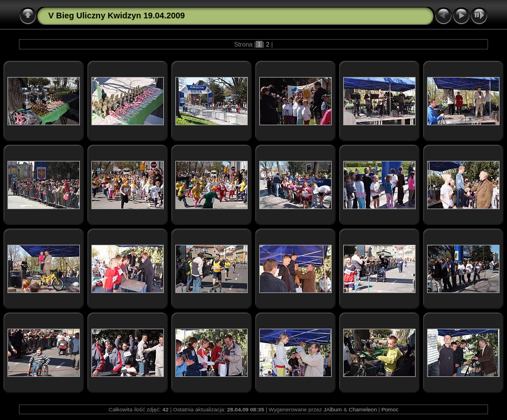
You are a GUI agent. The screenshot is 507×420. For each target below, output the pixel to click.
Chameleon (362, 409)
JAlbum (333, 409)
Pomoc (390, 409)
